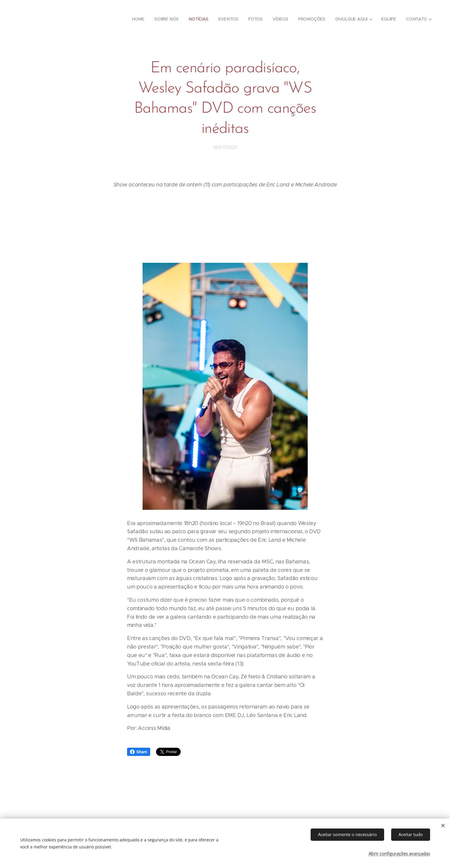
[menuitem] (140, 19)
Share (139, 752)
